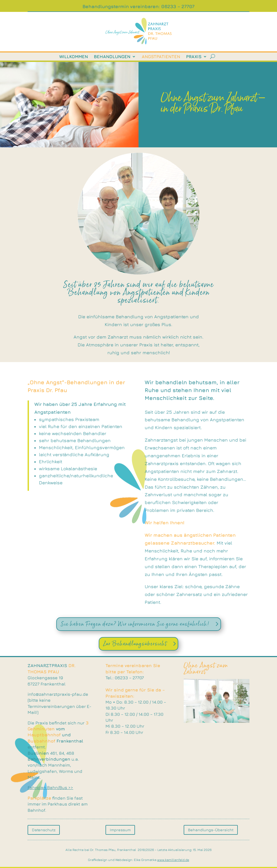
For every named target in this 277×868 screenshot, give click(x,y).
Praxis (194, 57)
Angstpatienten (161, 57)
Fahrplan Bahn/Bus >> (50, 788)
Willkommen (74, 57)
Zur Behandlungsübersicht (135, 644)
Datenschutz (44, 830)
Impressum (120, 830)
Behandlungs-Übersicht (211, 830)
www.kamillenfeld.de (173, 860)
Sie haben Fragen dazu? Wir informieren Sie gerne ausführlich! (135, 624)
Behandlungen (112, 57)
